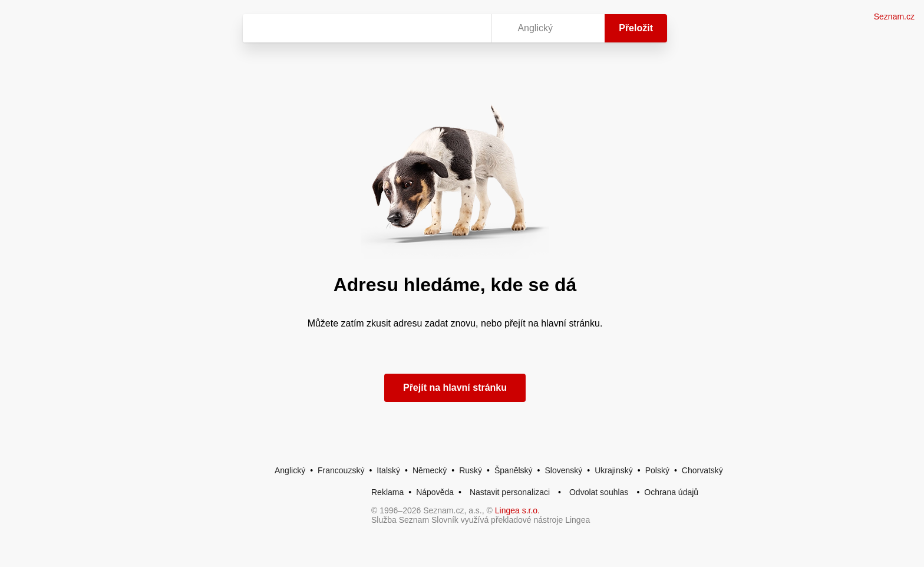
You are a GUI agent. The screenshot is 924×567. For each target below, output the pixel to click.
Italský (388, 470)
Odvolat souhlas (599, 492)
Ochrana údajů (671, 492)
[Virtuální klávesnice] (471, 28)
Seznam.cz (894, 17)
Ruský (471, 470)
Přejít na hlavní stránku (455, 388)
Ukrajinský (614, 470)
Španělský (514, 470)
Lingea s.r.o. (517, 510)
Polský (657, 470)
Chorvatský (702, 470)
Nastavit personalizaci (510, 492)
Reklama (387, 492)
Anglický (290, 470)
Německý (430, 470)
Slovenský (563, 470)
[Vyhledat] (365, 28)
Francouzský (341, 470)
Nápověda (435, 492)
